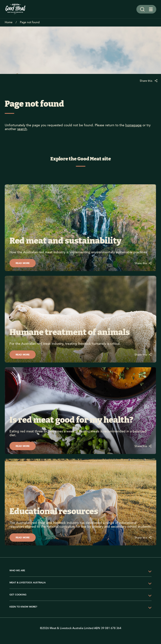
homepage (133, 125)
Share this (146, 81)
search (22, 129)
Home (9, 22)
